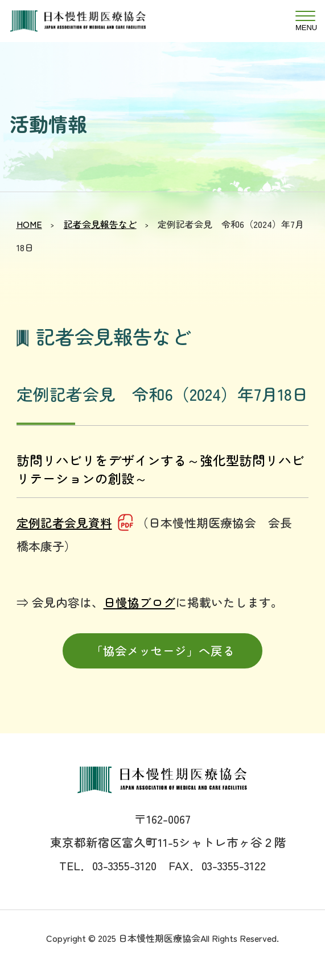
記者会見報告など (100, 224)
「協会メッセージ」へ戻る (163, 650)
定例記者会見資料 (64, 522)
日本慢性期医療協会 (91, 21)
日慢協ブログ (139, 602)
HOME (29, 224)
